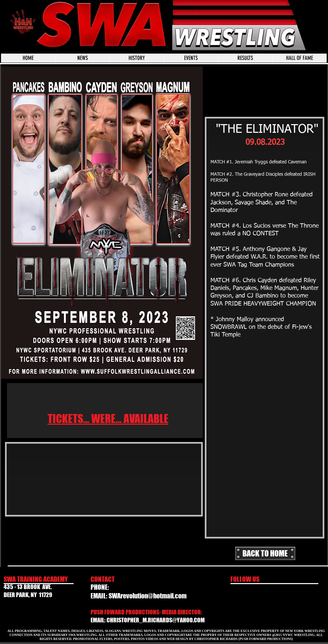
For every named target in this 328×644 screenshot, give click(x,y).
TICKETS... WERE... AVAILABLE (108, 419)
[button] (191, 58)
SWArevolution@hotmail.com (148, 596)
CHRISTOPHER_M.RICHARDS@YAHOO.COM (156, 620)
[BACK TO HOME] (265, 553)
